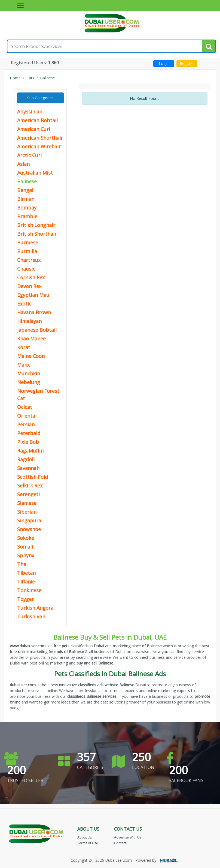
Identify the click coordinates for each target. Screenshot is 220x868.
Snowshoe (29, 529)
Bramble (27, 216)
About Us (85, 837)
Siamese (27, 503)
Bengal (25, 190)
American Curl (34, 129)
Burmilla (27, 251)
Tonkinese (29, 590)
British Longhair (36, 225)
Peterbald (29, 433)
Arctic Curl (29, 155)
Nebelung (29, 382)
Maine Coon (31, 356)
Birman (26, 199)
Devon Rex (29, 286)
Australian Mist (35, 173)
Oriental (27, 416)
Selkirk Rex (30, 486)
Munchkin (29, 373)
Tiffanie (26, 582)
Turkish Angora (35, 608)
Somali (25, 547)
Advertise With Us (128, 837)
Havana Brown (34, 312)
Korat (24, 347)
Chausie (26, 269)
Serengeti (28, 494)
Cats (30, 78)
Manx (23, 365)
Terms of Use (88, 843)
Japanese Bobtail (37, 330)
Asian (23, 164)
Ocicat (25, 407)
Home (15, 78)
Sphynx (26, 555)
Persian (26, 424)
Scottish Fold (33, 477)
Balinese (48, 78)
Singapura (29, 520)
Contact (120, 843)
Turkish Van (31, 616)
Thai (22, 564)
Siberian (27, 512)
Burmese (28, 243)
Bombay (27, 208)
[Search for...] (105, 46)
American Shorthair (40, 138)
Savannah (28, 468)
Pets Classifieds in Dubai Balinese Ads (110, 674)
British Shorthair (37, 234)
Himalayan (29, 321)
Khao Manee (31, 339)
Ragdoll (26, 459)
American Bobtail (37, 120)
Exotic (24, 304)
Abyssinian (30, 112)
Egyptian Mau (33, 295)
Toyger (25, 599)
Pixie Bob (28, 442)
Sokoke (26, 538)
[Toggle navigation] (20, 5)
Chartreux (29, 260)
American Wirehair (39, 146)
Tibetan (26, 573)
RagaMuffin (30, 451)
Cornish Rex (31, 277)
